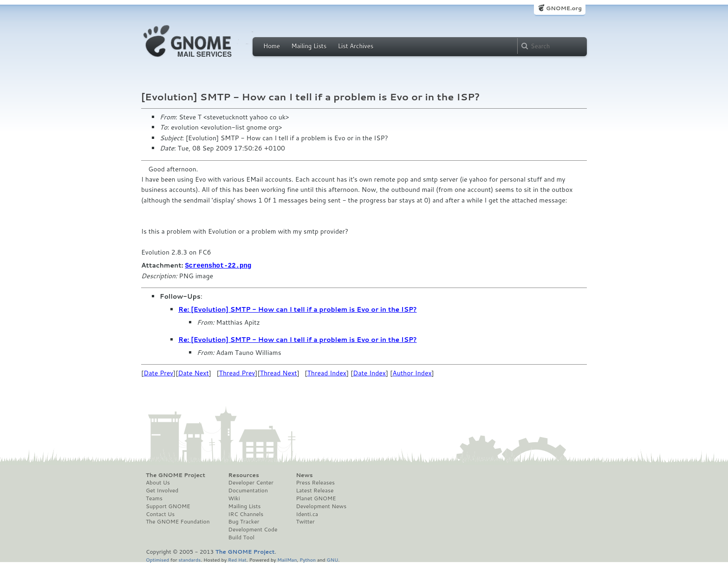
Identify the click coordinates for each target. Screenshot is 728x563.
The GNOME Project (175, 475)
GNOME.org (564, 8)
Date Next (193, 373)
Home (272, 46)
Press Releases (315, 482)
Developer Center (251, 482)
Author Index (412, 373)
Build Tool (241, 537)
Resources (244, 475)
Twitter (305, 521)
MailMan (287, 559)
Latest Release (315, 490)
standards (189, 559)
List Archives (356, 46)
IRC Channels (246, 514)
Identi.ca (307, 514)
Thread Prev (237, 373)
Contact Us (160, 514)
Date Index (369, 373)
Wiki (234, 498)
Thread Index (327, 373)
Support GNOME (168, 506)
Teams (154, 498)
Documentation (248, 490)
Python (308, 559)
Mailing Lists (309, 46)
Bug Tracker (244, 521)
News (304, 475)
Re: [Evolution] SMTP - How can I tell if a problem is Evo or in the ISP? (297, 309)
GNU (333, 559)
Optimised (157, 559)
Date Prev (158, 373)
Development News (321, 506)
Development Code (253, 529)
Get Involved (162, 490)
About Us (158, 482)
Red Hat (237, 559)
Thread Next (279, 373)
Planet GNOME (316, 498)
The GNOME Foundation (178, 521)
